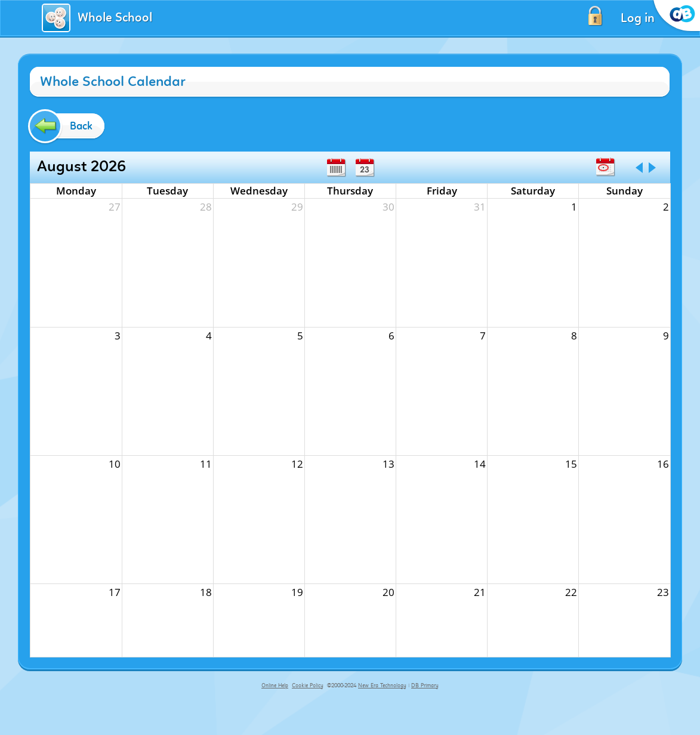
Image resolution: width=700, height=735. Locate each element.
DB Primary (425, 685)
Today (605, 167)
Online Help (275, 685)
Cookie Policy (308, 685)
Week (336, 168)
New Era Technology (382, 685)
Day (365, 168)
